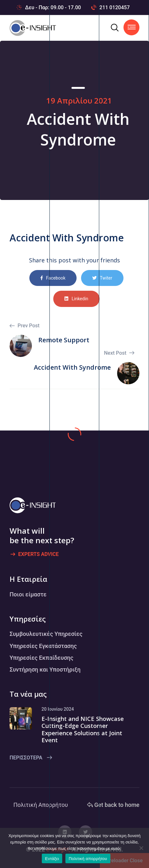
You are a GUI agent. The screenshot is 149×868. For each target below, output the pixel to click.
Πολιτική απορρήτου (88, 859)
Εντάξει (52, 859)
